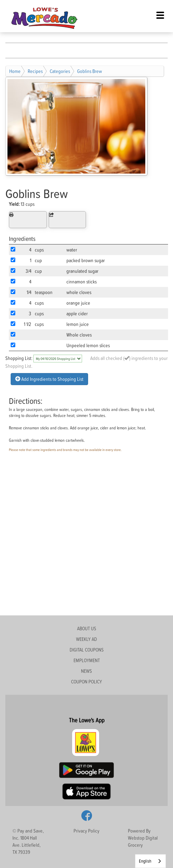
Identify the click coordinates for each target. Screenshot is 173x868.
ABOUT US (87, 628)
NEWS (86, 671)
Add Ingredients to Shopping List (49, 379)
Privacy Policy (86, 831)
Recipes (35, 71)
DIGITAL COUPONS (87, 650)
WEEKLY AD (86, 639)
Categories (60, 71)
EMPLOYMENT (87, 660)
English (145, 861)
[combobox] (150, 861)
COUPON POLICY (86, 681)
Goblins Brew (90, 71)
